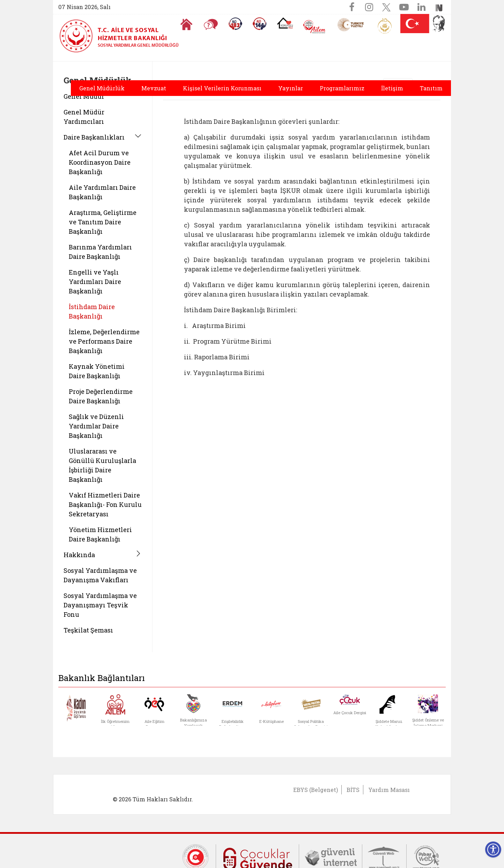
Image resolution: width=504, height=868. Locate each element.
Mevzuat (154, 88)
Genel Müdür (84, 96)
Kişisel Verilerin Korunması (222, 88)
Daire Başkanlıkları (94, 137)
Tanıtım (431, 88)
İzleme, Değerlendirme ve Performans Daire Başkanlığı (104, 341)
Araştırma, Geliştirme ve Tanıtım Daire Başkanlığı (103, 222)
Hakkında (79, 555)
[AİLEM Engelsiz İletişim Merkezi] (315, 27)
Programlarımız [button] (342, 88)
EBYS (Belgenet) (316, 790)
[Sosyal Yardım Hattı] (260, 24)
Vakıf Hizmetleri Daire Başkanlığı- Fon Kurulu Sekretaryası (105, 504)
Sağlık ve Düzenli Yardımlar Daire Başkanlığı (96, 426)
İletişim (392, 88)
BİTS (353, 790)
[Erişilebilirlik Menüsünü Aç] (493, 850)
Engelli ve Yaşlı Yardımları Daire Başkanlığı (95, 282)
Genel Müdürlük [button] (102, 88)
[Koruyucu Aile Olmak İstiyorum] (285, 23)
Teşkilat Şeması (88, 630)
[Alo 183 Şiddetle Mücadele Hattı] (235, 24)
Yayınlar (291, 88)
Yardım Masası (389, 790)
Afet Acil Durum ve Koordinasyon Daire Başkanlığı (100, 162)
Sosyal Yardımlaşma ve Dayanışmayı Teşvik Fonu (100, 605)
